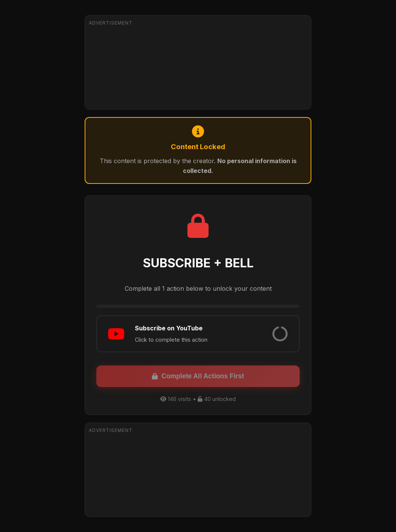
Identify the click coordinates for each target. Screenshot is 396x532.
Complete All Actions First (198, 376)
